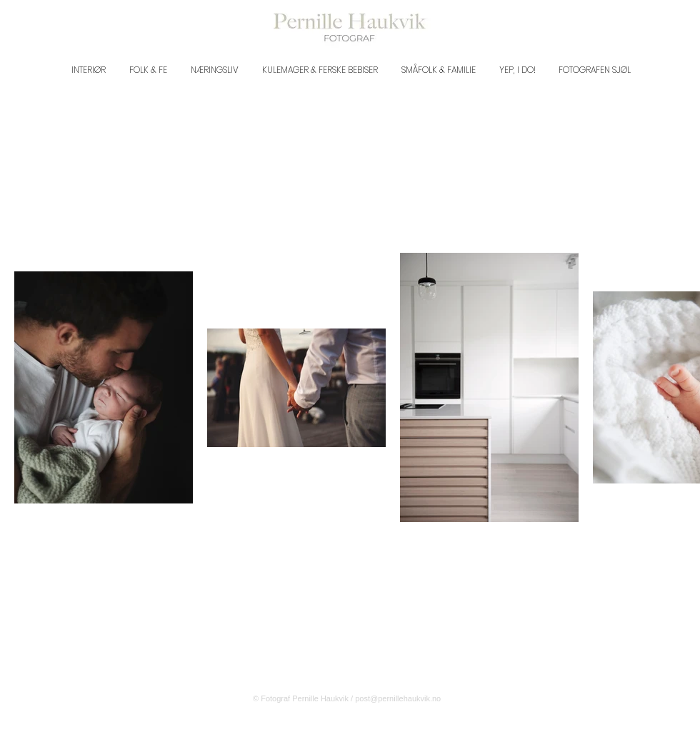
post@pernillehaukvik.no (398, 698)
